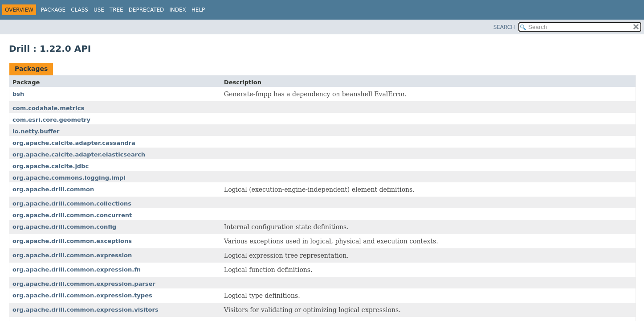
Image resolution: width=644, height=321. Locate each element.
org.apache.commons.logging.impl (69, 178)
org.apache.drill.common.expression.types (82, 295)
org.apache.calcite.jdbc (51, 166)
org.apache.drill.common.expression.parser (84, 284)
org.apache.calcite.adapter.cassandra (74, 143)
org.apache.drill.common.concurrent (72, 215)
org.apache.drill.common (53, 189)
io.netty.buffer (36, 131)
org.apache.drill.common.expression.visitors (86, 310)
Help (198, 10)
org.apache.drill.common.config (64, 227)
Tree (116, 10)
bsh (18, 94)
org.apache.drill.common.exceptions (72, 241)
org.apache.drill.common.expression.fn (77, 270)
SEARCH (504, 27)
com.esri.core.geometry (51, 120)
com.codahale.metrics (48, 108)
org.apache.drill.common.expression (72, 255)
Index (178, 10)
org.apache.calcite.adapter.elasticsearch (79, 154)
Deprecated (147, 10)
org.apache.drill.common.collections (72, 204)
